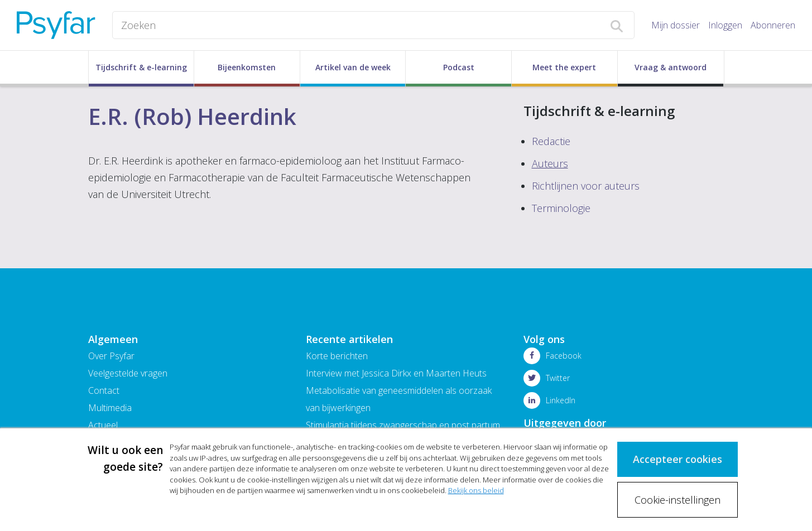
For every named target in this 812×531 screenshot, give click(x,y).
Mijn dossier (676, 25)
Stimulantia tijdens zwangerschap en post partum (403, 425)
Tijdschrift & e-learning (141, 67)
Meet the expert (564, 67)
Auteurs (550, 163)
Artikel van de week (353, 67)
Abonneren (773, 25)
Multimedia (110, 408)
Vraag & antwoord (671, 67)
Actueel (103, 425)
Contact (104, 390)
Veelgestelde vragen (128, 373)
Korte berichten (337, 356)
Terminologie (561, 208)
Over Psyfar (111, 356)
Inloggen (725, 25)
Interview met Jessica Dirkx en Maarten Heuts (396, 373)
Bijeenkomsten (247, 67)
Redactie (551, 141)
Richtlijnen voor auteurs (586, 186)
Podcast (459, 67)
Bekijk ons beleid (476, 490)
